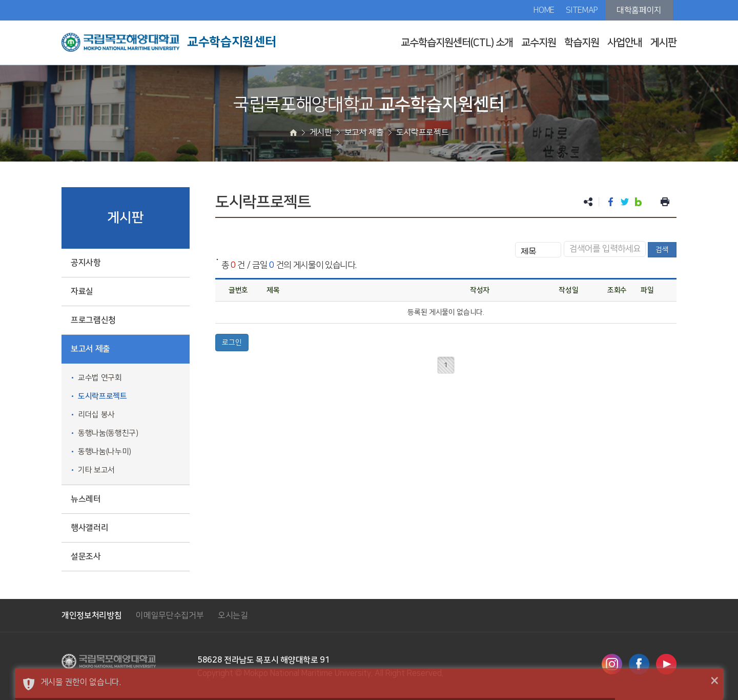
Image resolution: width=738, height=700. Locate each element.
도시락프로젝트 (102, 396)
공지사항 (86, 263)
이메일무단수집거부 (170, 615)
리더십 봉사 (96, 415)
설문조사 (86, 556)
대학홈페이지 (639, 10)
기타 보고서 (96, 470)
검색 (662, 250)
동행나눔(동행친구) (108, 433)
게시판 (663, 43)
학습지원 (582, 43)
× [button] (715, 681)
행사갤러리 (89, 528)
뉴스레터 (86, 499)
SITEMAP (582, 10)
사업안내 (625, 43)
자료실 (82, 291)
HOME (544, 10)
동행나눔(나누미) (105, 452)
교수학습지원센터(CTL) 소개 (457, 43)
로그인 (232, 343)
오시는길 (233, 615)
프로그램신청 (93, 320)
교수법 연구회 (100, 378)
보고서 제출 (90, 349)
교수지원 (539, 43)
